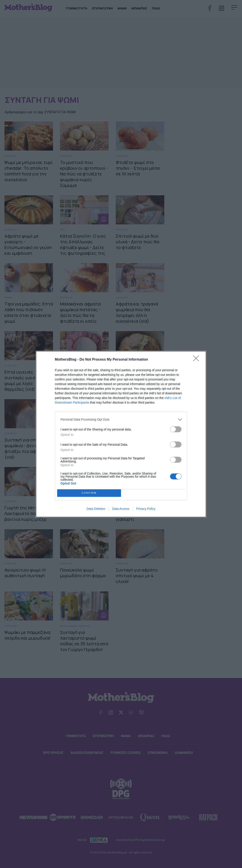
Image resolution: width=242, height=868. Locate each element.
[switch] (176, 429)
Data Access (121, 509)
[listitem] (121, 420)
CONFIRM (89, 493)
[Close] (197, 360)
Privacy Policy (146, 509)
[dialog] (121, 434)
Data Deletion (96, 509)
